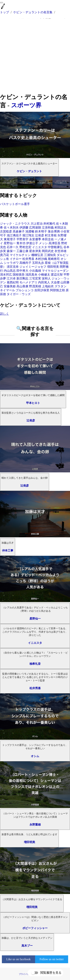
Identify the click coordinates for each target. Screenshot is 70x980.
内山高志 (10, 271)
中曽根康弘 (55, 247)
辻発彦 (40, 235)
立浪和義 (48, 228)
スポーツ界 (26, 105)
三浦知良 (50, 255)
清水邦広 (6, 275)
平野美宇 (22, 239)
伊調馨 (24, 228)
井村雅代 (49, 224)
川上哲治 (37, 224)
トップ (4, 12)
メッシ (43, 243)
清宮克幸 (13, 267)
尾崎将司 (54, 259)
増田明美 (53, 267)
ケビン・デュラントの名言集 (33, 12)
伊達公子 (32, 243)
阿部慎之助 (57, 290)
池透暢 (30, 231)
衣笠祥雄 (60, 251)
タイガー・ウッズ (19, 294)
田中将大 (22, 271)
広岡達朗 (35, 228)
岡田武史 (48, 251)
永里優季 (35, 239)
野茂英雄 (35, 286)
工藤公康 (22, 251)
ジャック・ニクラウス (15, 224)
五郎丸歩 (38, 263)
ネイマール (7, 290)
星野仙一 (10, 243)
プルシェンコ (25, 290)
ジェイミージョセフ (33, 267)
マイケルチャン (20, 255)
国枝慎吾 (19, 275)
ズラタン (60, 286)
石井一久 (13, 247)
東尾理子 (10, 239)
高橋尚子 (25, 263)
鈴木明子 (41, 231)
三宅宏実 (35, 278)
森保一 (11, 251)
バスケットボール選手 (15, 204)
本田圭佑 (48, 239)
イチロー (16, 259)
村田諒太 (60, 228)
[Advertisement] (35, 56)
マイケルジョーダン (55, 271)
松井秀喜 (28, 259)
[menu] (1, 3)
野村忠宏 (25, 247)
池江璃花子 (14, 235)
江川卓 (11, 278)
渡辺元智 (57, 275)
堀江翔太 (28, 235)
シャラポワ (11, 263)
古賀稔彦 (6, 231)
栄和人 (46, 278)
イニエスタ (40, 247)
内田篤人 (44, 282)
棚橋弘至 (37, 255)
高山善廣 (22, 286)
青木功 (21, 243)
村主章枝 (51, 235)
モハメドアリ (28, 282)
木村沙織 (41, 259)
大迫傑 (55, 282)
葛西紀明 (13, 282)
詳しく (4, 314)
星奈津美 (35, 251)
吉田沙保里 (42, 290)
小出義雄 (35, 271)
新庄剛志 (22, 278)
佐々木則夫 (11, 228)
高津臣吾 (55, 243)
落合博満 (54, 231)
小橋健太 (44, 275)
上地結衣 (48, 286)
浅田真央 (31, 275)
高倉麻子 (19, 231)
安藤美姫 (10, 286)
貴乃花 (4, 255)
